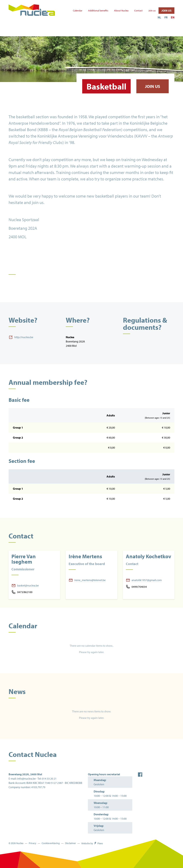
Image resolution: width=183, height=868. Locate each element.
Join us (152, 11)
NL (159, 17)
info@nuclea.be (26, 779)
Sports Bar (158, 33)
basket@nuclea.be (28, 585)
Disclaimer (71, 843)
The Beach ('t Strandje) (80, 33)
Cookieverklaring (51, 843)
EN (173, 17)
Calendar (78, 11)
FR (166, 17)
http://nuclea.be (24, 337)
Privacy (33, 843)
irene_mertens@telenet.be (90, 580)
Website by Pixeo (92, 843)
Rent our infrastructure (122, 33)
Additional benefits (98, 11)
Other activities (46, 33)
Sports (22, 31)
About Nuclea (121, 11)
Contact (138, 11)
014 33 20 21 (49, 779)
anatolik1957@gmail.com (147, 580)
